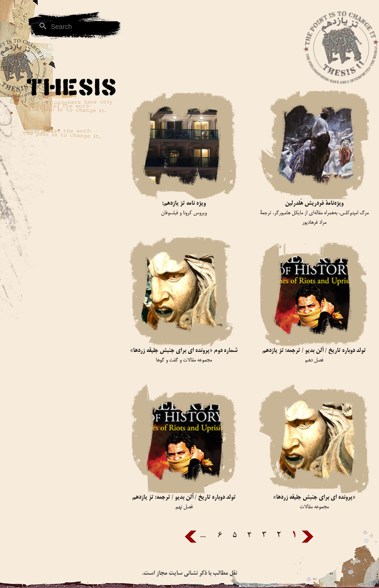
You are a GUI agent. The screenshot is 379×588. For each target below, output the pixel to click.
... (203, 536)
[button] (57, 186)
